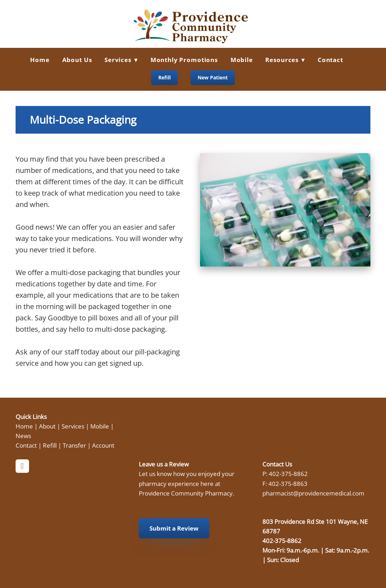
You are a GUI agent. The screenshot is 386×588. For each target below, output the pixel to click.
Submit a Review (174, 528)
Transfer (74, 445)
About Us (77, 60)
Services (73, 426)
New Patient (213, 77)
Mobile (242, 60)
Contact (330, 60)
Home (40, 60)
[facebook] (22, 466)
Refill (164, 77)
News (23, 436)
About (47, 426)
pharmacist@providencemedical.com (313, 493)
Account (103, 445)
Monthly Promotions (184, 60)
